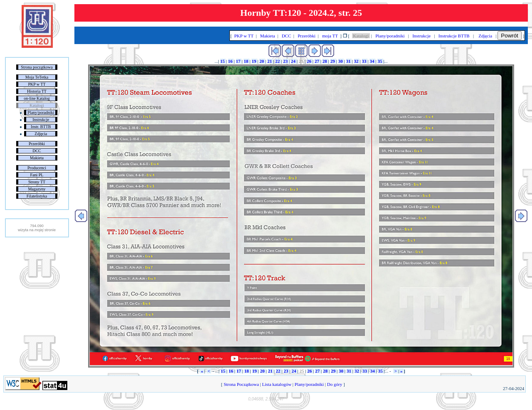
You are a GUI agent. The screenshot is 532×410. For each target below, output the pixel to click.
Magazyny (37, 189)
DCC (37, 151)
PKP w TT (37, 84)
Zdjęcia (41, 134)
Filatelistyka (37, 196)
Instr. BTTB (41, 127)
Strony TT (37, 182)
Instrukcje (41, 120)
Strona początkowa (37, 67)
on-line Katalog (37, 98)
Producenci (37, 168)
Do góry (335, 384)
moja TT (330, 36)
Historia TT (37, 91)
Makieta (37, 158)
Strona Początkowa (241, 384)
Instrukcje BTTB (454, 36)
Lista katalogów (277, 384)
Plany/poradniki (41, 112)
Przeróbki (37, 144)
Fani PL (37, 175)
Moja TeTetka (37, 77)
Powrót (509, 36)
